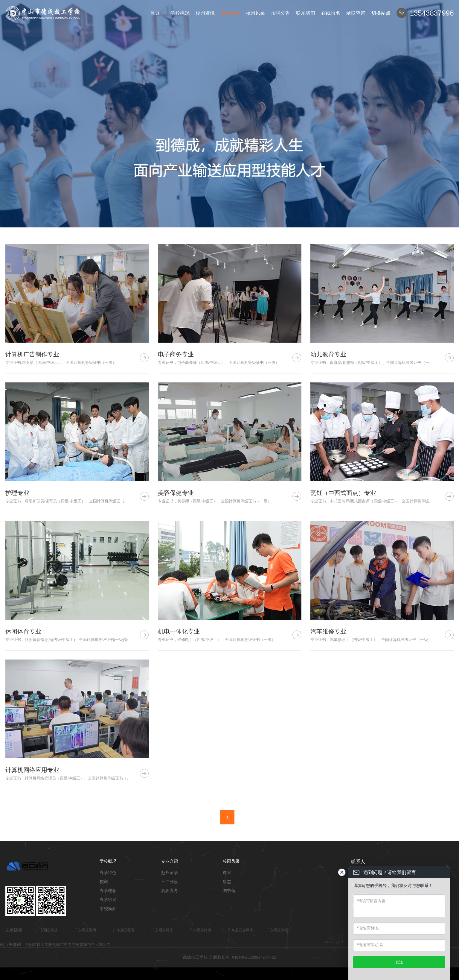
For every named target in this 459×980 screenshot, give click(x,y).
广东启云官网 (85, 930)
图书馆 (229, 891)
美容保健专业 (176, 493)
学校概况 (180, 13)
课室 (227, 873)
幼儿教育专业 (328, 354)
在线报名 (331, 13)
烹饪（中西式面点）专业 (343, 493)
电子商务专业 (176, 354)
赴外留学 (170, 873)
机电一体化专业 (179, 631)
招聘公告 (280, 13)
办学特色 (108, 873)
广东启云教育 (124, 930)
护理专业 (17, 493)
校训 (104, 882)
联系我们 (306, 13)
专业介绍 (230, 13)
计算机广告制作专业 (32, 354)
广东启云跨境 (200, 930)
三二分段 (170, 882)
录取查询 (356, 13)
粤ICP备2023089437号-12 (254, 957)
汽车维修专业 (328, 631)
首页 (155, 13)
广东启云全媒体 (240, 930)
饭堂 (227, 882)
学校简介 (108, 908)
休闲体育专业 (23, 631)
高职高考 (170, 891)
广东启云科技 (47, 930)
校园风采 (255, 13)
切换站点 (381, 13)
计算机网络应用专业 (32, 770)
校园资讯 (205, 13)
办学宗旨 (108, 900)
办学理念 (108, 891)
